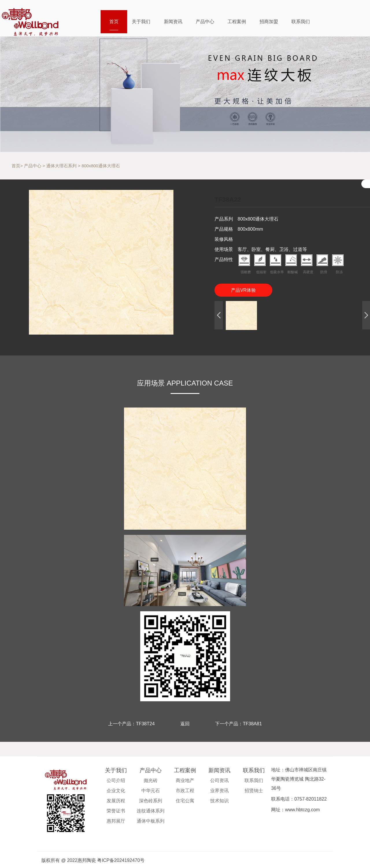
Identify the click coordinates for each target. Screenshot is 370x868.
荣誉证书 (116, 811)
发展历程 (116, 801)
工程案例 (237, 22)
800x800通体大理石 (101, 166)
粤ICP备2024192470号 (121, 860)
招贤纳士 (254, 791)
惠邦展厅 (116, 821)
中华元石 (151, 791)
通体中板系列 (151, 821)
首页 (114, 22)
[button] (219, 315)
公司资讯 (219, 780)
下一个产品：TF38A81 (238, 724)
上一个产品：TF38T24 (131, 724)
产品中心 (205, 22)
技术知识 (219, 801)
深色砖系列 (151, 801)
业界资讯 (219, 791)
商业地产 (185, 780)
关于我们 (141, 22)
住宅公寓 (185, 801)
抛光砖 (151, 780)
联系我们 (301, 22)
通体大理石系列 (61, 166)
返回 (185, 724)
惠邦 (34, 21)
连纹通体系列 (151, 811)
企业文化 (116, 791)
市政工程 (185, 791)
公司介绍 (116, 780)
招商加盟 (269, 22)
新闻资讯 (173, 22)
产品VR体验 (243, 290)
